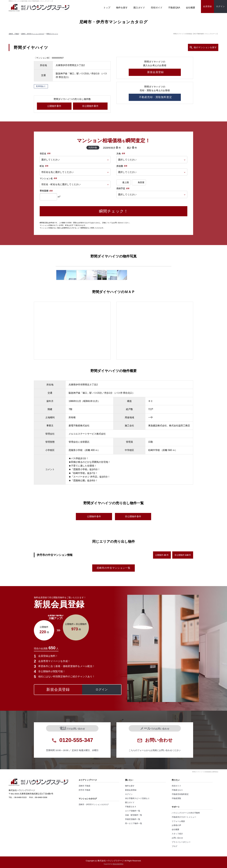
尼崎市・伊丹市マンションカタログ (33, 34)
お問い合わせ (177, 838)
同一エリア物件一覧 (134, 823)
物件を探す (122, 8)
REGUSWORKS (118, 864)
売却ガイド (157, 8)
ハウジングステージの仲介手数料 (186, 813)
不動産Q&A (174, 8)
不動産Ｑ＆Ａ (131, 807)
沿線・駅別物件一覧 (134, 815)
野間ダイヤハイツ (52, 34)
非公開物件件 (90, 106)
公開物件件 (54, 106)
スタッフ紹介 (177, 834)
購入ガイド (139, 8)
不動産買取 (176, 798)
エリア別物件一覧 (133, 811)
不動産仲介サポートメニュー (184, 817)
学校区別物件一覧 (133, 819)
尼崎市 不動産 (14, 34)
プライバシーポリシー (181, 842)
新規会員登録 (131, 790)
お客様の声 (176, 825)
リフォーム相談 (178, 821)
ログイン (129, 794)
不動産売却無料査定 (180, 794)
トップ (107, 8)
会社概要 (191, 8)
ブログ (175, 846)
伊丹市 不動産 (85, 790)
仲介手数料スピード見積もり (137, 798)
